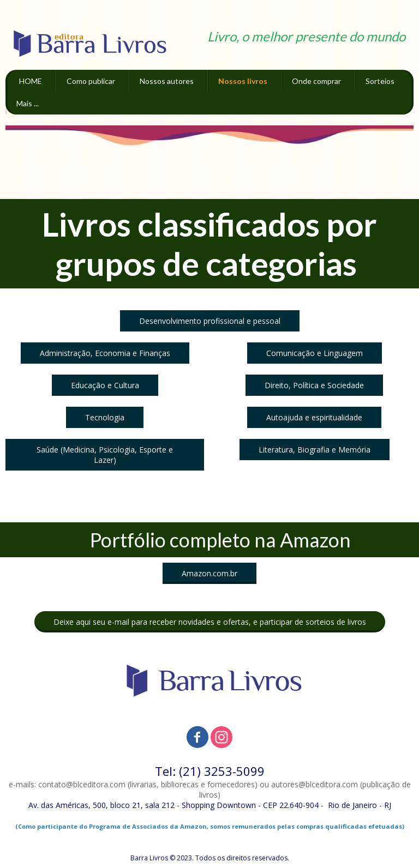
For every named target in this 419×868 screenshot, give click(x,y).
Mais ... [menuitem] (28, 103)
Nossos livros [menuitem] (243, 81)
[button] (210, 321)
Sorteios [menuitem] (380, 81)
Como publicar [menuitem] (91, 81)
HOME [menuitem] (31, 81)
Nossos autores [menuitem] (167, 81)
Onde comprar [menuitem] (316, 81)
